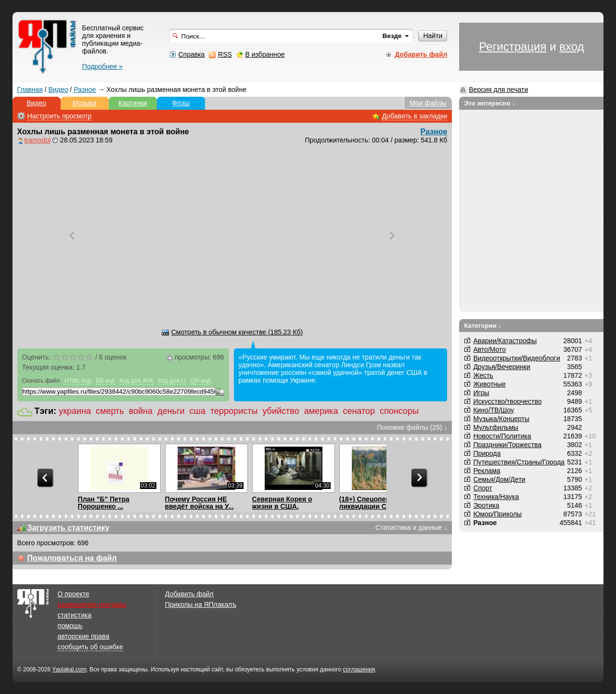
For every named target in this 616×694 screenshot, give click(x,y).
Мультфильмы (496, 427)
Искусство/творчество (507, 401)
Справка (191, 54)
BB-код (105, 381)
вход (571, 46)
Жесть (483, 375)
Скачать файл (41, 381)
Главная (30, 90)
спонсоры (399, 411)
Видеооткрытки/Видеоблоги (516, 358)
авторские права (84, 636)
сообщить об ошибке (90, 647)
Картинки (133, 103)
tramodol (38, 140)
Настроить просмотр (60, 116)
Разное (85, 90)
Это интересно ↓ (490, 103)
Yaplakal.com (69, 669)
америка (321, 411)
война (141, 411)
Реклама (487, 471)
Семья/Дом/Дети (499, 479)
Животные (489, 384)
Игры (481, 393)
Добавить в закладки (415, 116)
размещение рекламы (92, 604)
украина (75, 411)
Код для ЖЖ (136, 381)
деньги (171, 411)
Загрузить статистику (69, 528)
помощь (70, 626)
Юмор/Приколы (497, 514)
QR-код (200, 381)
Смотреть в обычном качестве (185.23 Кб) (237, 332)
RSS (225, 54)
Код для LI (172, 381)
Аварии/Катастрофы (505, 341)
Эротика (486, 505)
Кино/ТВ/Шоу (494, 410)
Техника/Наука (496, 497)
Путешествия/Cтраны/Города (519, 462)
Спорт (482, 488)
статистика (75, 615)
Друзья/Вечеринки (501, 367)
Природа (487, 453)
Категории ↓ (483, 326)
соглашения (359, 669)
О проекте (74, 594)
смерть (110, 411)
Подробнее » (103, 66)
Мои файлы (428, 103)
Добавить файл (189, 594)
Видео (58, 90)
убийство (281, 411)
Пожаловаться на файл (72, 558)
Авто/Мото (489, 349)
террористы (234, 411)
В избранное (265, 54)
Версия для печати (498, 90)
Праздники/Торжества (507, 445)
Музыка (85, 103)
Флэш (181, 103)
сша (198, 411)
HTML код (78, 381)
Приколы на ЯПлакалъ (201, 604)
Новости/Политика (502, 436)
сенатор (359, 411)
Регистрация (513, 46)
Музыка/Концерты (501, 419)
